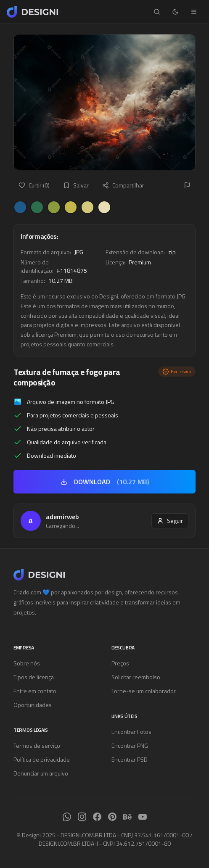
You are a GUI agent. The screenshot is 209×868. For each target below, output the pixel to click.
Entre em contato (35, 691)
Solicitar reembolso (136, 677)
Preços (120, 663)
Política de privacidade (42, 759)
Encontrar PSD (130, 759)
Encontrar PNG (130, 745)
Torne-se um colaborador (144, 691)
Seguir (170, 521)
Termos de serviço (37, 745)
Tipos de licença (34, 677)
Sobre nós (27, 663)
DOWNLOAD (105, 482)
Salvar (76, 185)
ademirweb (62, 517)
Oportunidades (33, 705)
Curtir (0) (34, 185)
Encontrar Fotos (131, 732)
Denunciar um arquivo (41, 773)
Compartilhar (123, 185)
